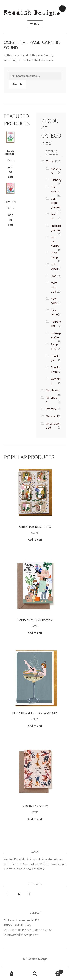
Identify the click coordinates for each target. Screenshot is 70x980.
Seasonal (52, 416)
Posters (51, 409)
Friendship (54, 255)
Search (17, 84)
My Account (12, 974)
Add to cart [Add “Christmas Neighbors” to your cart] (35, 539)
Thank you (55, 358)
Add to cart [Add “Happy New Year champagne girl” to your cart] (35, 726)
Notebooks (53, 390)
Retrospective (56, 335)
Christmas (55, 189)
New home (54, 312)
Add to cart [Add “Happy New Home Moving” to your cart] (35, 633)
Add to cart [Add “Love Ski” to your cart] (10, 220)
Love (54, 276)
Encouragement (56, 228)
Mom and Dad (54, 287)
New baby (54, 301)
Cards (50, 161)
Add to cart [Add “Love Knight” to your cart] (10, 172)
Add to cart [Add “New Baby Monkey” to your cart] (35, 819)
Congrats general (56, 203)
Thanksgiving (55, 369)
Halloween (54, 266)
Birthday (56, 180)
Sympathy (54, 346)
